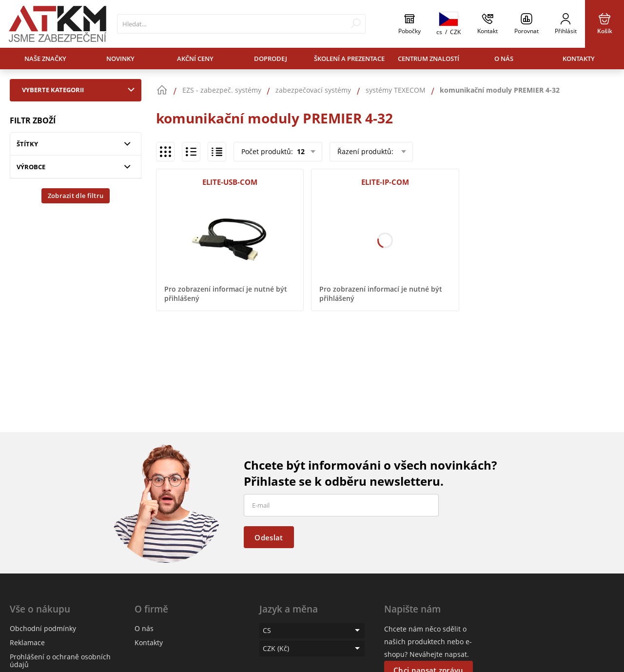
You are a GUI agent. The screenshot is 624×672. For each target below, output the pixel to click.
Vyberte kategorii (80, 90)
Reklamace (27, 642)
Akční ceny (195, 59)
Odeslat (269, 537)
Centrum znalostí (429, 59)
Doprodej (271, 59)
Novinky (120, 59)
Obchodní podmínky (43, 628)
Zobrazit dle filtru (76, 196)
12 (300, 151)
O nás (504, 59)
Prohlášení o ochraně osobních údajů (60, 661)
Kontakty (579, 59)
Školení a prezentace (349, 59)
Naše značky (45, 59)
